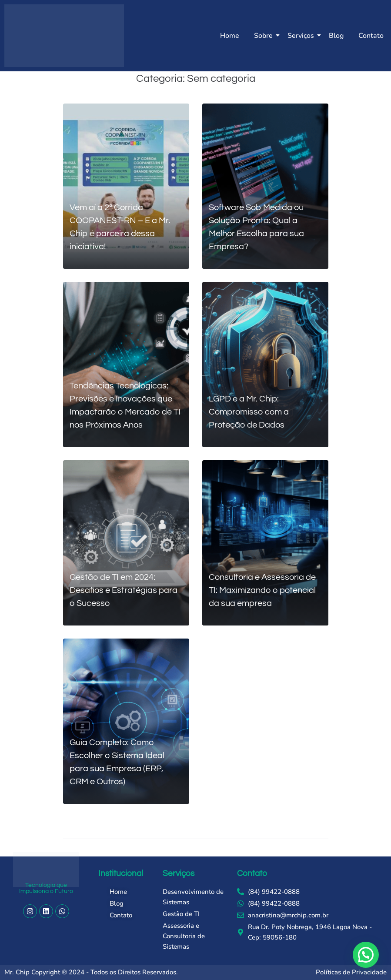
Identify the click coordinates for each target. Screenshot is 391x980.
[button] (366, 955)
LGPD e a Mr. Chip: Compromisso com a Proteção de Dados (249, 412)
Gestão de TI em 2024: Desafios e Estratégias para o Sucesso (124, 590)
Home (230, 36)
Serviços (302, 36)
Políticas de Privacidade (351, 972)
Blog (336, 36)
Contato (371, 36)
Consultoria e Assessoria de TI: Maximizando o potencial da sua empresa (262, 590)
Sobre (265, 36)
